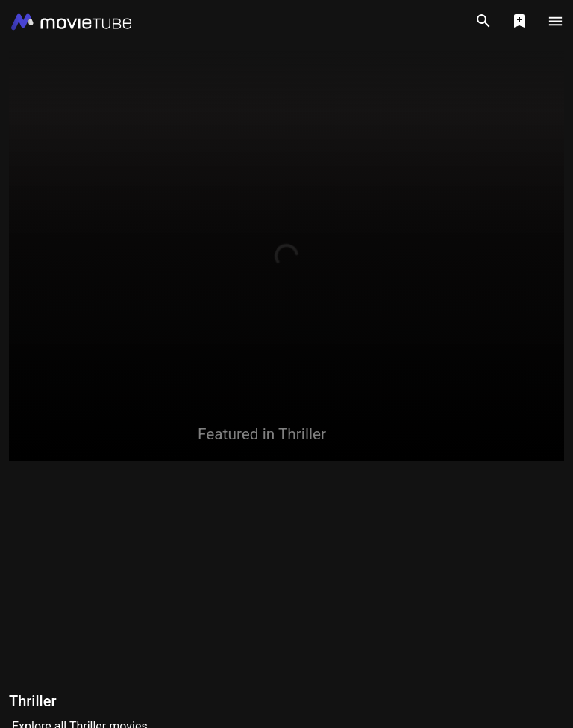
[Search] (483, 21)
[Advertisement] (286, 574)
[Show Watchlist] (519, 21)
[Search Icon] (483, 21)
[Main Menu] (555, 21)
